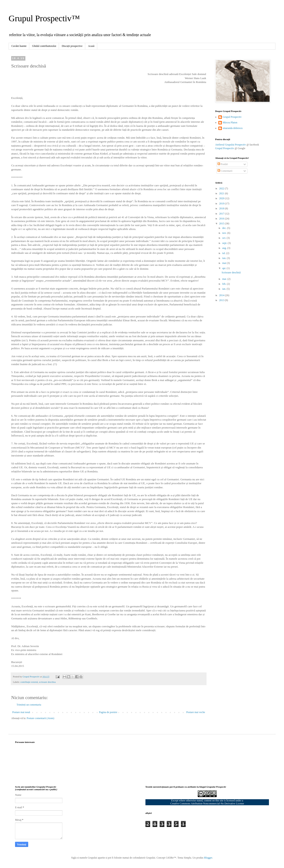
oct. (225, 238)
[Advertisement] (247, 374)
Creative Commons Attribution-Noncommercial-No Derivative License (207, 804)
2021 (222, 193)
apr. (225, 268)
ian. (225, 289)
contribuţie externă (29, 682)
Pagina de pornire (108, 712)
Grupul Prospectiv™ (44, 18)
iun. (225, 258)
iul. (224, 253)
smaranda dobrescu (233, 128)
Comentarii (225, 171)
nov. (225, 233)
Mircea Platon (230, 122)
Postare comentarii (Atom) (40, 718)
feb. (225, 284)
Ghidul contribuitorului (44, 46)
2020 (222, 198)
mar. (225, 279)
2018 (222, 208)
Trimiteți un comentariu (29, 705)
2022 (222, 188)
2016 (222, 219)
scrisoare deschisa (47, 682)
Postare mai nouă (21, 712)
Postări (223, 164)
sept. (225, 243)
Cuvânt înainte (19, 46)
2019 (222, 204)
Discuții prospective (72, 46)
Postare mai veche (196, 712)
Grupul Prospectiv (232, 117)
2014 (222, 295)
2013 (222, 300)
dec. (225, 228)
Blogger (208, 858)
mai (225, 263)
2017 (222, 214)
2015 (222, 224)
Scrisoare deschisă (231, 272)
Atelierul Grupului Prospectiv (231, 145)
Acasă (91, 46)
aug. (225, 248)
